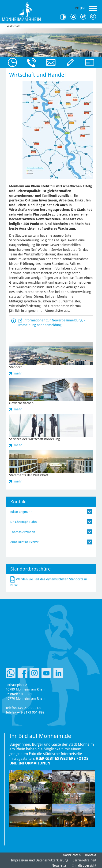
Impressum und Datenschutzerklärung (40, 860)
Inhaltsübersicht (84, 865)
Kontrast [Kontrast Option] (64, 17)
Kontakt (91, 855)
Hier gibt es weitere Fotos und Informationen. (49, 761)
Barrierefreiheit (84, 860)
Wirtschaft (13, 26)
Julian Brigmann (21, 512)
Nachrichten (72, 855)
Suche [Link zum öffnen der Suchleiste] (94, 17)
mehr (18, 373)
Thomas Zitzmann (23, 532)
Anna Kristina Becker (24, 542)
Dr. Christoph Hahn (24, 522)
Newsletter (60, 865)
